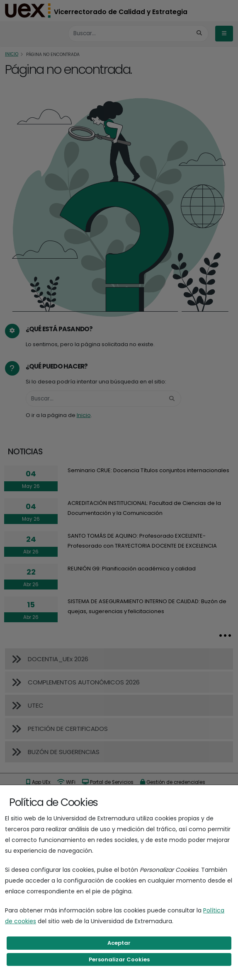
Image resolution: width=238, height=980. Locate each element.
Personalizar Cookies (119, 959)
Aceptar (119, 943)
